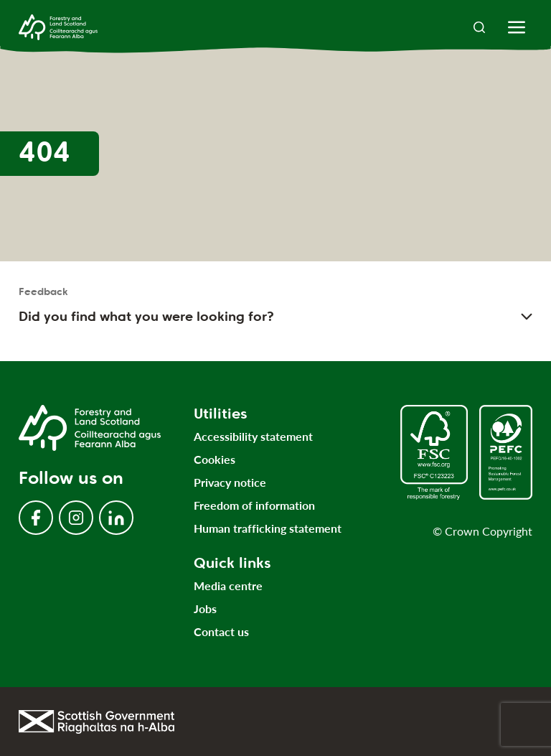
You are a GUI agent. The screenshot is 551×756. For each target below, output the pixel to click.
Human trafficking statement (268, 528)
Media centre (228, 585)
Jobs (205, 608)
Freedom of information (254, 505)
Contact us (221, 631)
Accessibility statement (253, 436)
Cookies (215, 459)
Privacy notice (230, 482)
